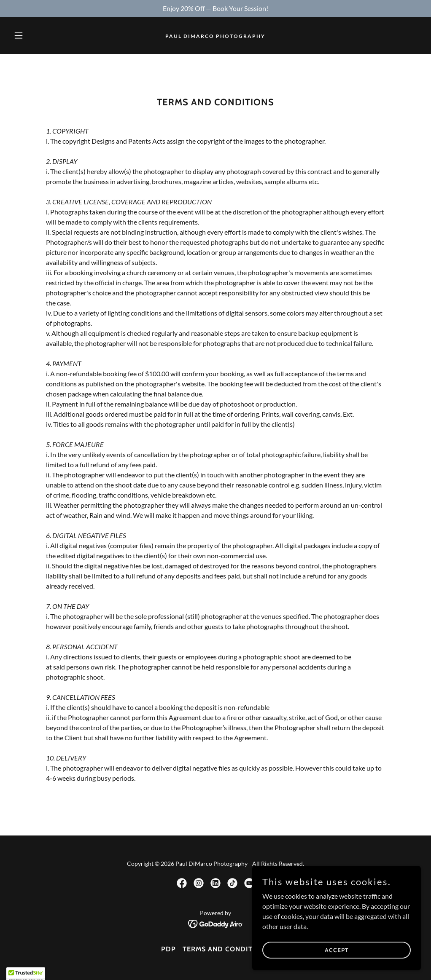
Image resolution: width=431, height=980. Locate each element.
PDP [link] (168, 949)
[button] (41, 35)
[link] (215, 35)
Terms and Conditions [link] (226, 949)
